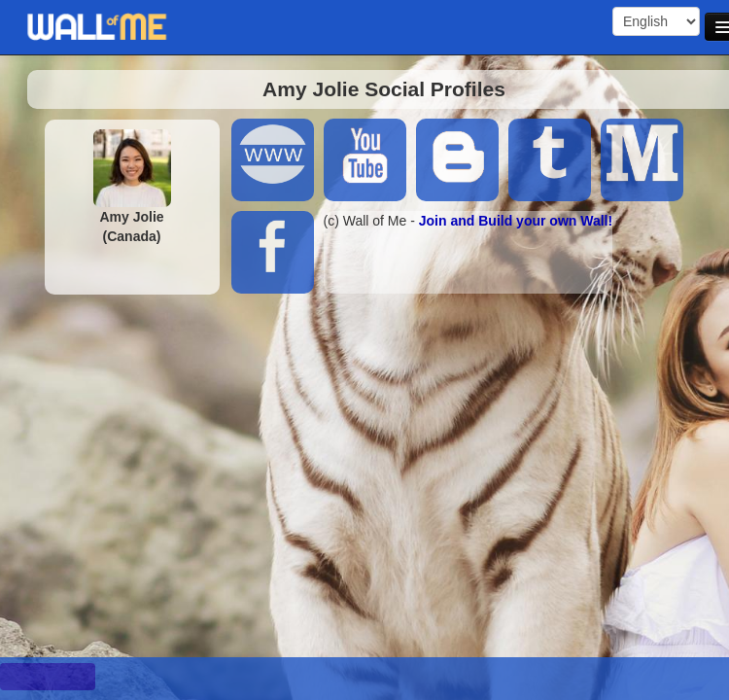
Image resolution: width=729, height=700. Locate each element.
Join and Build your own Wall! (516, 221)
